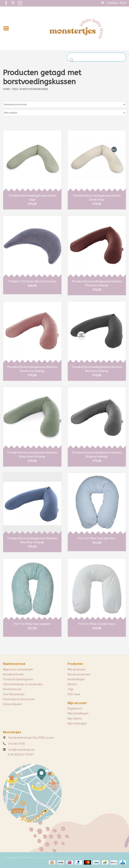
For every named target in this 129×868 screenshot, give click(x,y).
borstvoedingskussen (34, 89)
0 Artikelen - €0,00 (114, 3)
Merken (72, 684)
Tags (15, 89)
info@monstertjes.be (22, 750)
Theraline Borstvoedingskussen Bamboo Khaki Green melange (32, 455)
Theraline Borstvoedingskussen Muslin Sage (32, 198)
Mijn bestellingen (78, 713)
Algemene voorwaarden (18, 669)
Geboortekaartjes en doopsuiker (23, 684)
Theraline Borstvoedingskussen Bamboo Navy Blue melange (32, 540)
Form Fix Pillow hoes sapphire (32, 624)
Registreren (75, 708)
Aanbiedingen (76, 679)
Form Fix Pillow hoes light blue (97, 538)
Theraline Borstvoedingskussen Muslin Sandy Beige (97, 198)
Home (6, 89)
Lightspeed (77, 858)
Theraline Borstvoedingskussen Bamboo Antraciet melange (97, 369)
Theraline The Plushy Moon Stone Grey (32, 281)
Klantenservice (12, 689)
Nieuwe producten (79, 674)
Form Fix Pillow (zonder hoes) (97, 624)
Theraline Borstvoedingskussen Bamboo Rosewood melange (32, 369)
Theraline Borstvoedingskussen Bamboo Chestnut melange (97, 283)
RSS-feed (74, 694)
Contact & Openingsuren (18, 679)
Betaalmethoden (14, 674)
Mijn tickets (75, 719)
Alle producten (77, 669)
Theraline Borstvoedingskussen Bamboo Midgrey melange (97, 455)
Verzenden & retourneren (19, 699)
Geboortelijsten (12, 704)
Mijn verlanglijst (77, 723)
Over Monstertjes (14, 694)
